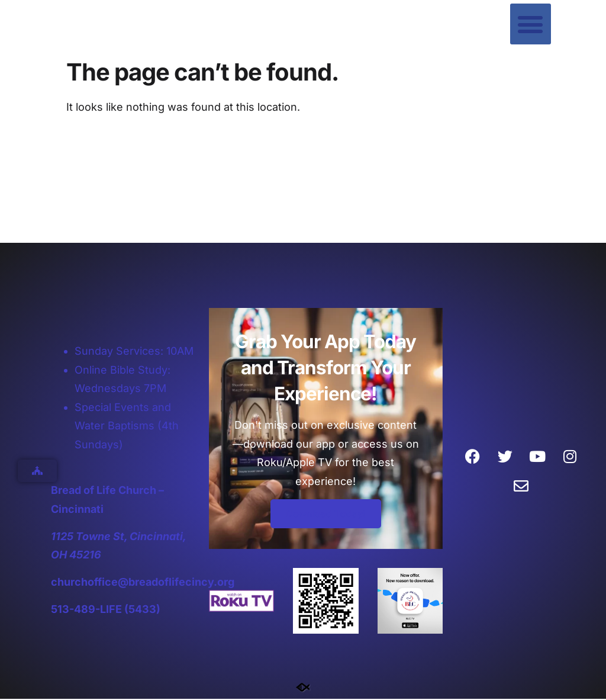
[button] (531, 24)
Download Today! (326, 515)
